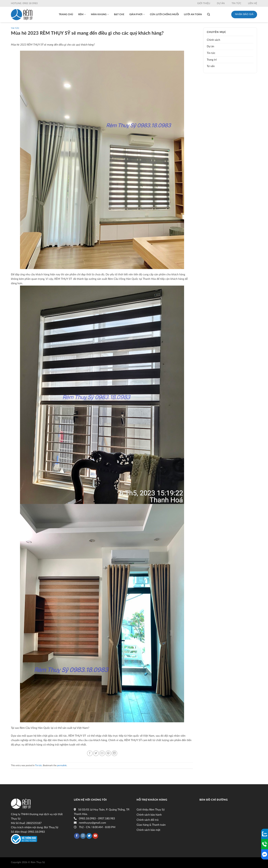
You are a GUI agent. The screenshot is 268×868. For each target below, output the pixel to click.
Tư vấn (211, 66)
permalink (62, 765)
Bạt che (119, 15)
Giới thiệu (204, 3)
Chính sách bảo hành (149, 815)
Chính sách (213, 40)
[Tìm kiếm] (209, 14)
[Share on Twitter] (96, 753)
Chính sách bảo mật (148, 830)
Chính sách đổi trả (148, 820)
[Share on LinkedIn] (114, 753)
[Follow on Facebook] (77, 836)
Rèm (82, 14)
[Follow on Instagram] (83, 836)
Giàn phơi (137, 14)
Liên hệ (253, 3)
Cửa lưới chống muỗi (164, 15)
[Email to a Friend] (102, 753)
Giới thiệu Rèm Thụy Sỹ (151, 810)
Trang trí (212, 60)
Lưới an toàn (193, 15)
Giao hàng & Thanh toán (151, 825)
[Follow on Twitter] (89, 836)
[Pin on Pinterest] (108, 753)
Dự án (221, 3)
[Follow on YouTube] (95, 836)
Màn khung (100, 14)
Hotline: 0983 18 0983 (24, 3)
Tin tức (236, 3)
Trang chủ (66, 15)
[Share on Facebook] (90, 753)
